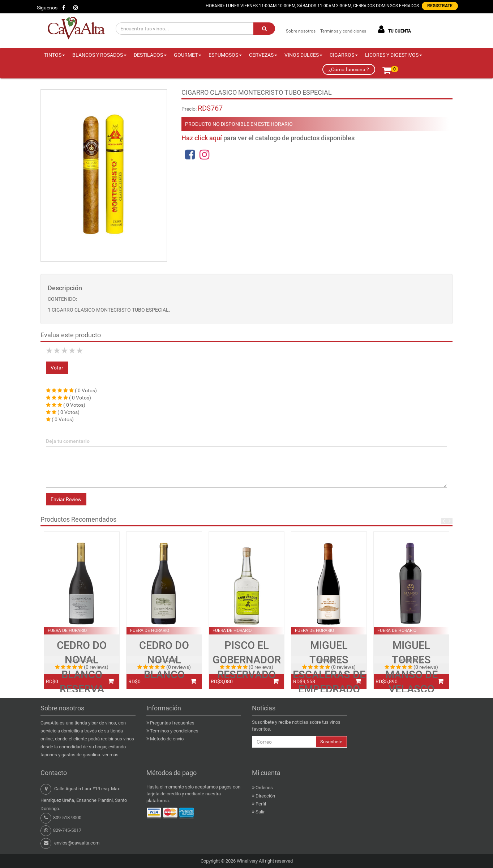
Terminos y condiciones (343, 31)
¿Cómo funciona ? (349, 69)
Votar (57, 368)
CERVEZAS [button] (263, 55)
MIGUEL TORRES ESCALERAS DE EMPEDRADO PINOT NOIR (329, 674)
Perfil (261, 804)
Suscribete (331, 742)
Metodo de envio (167, 739)
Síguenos (47, 8)
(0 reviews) (96, 667)
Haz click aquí (202, 138)
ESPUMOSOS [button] (225, 55)
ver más (110, 755)
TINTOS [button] (55, 55)
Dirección (265, 796)
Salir (260, 812)
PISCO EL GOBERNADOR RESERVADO (247, 660)
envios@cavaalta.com (77, 843)
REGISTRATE (440, 6)
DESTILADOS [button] (150, 55)
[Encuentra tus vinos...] (185, 29)
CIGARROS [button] (344, 55)
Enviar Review (66, 499)
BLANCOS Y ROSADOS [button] (99, 55)
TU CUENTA (393, 29)
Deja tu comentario (68, 441)
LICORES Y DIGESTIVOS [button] (394, 55)
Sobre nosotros (301, 31)
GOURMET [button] (188, 55)
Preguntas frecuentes (172, 723)
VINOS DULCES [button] (303, 55)
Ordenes (264, 788)
